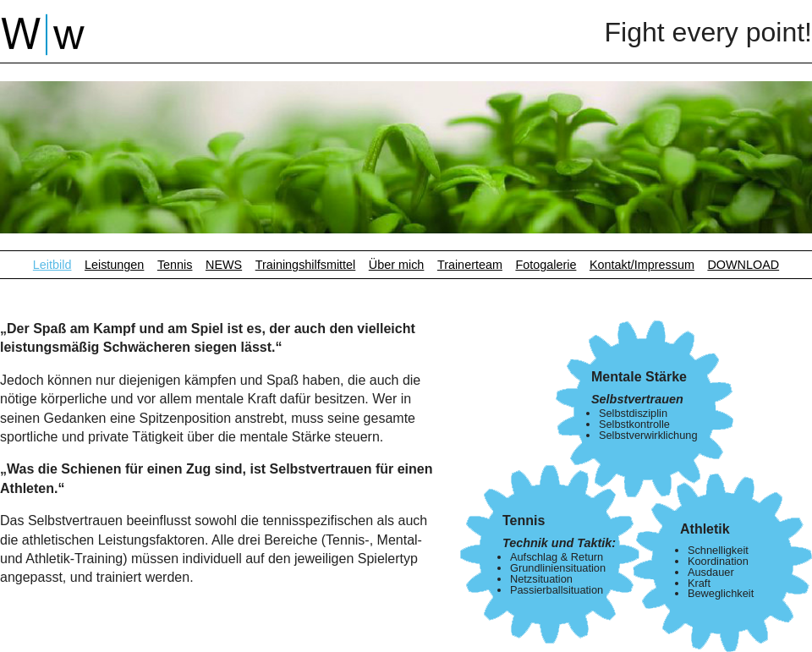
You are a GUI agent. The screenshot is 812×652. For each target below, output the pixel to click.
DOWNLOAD (743, 265)
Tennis (175, 265)
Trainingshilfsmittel (306, 265)
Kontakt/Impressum (642, 265)
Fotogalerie (546, 265)
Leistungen (114, 265)
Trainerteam (470, 265)
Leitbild (52, 265)
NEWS (224, 265)
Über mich (397, 265)
